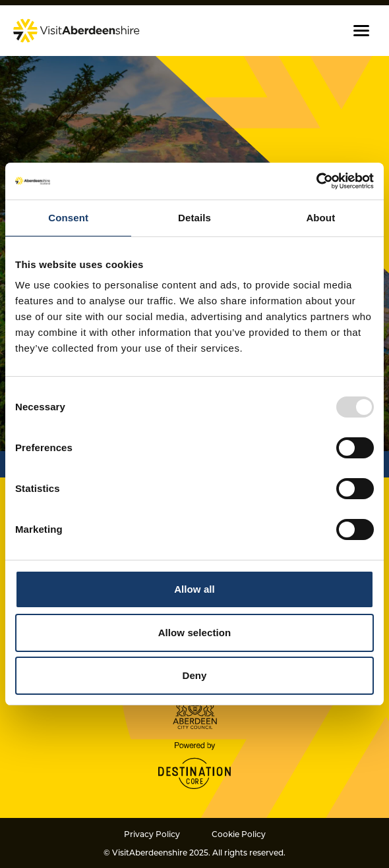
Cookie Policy (239, 834)
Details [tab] (194, 218)
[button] (361, 31)
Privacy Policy (152, 834)
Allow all (194, 589)
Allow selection (195, 633)
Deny (194, 675)
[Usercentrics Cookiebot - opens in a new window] (316, 181)
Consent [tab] (68, 218)
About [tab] (320, 218)
